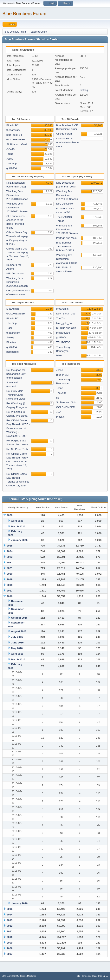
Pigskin (60, 417)
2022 (10, 563)
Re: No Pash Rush (17, 449)
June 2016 (17, 643)
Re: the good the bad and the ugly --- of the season (18, 374)
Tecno (10, 154)
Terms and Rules (90, 976)
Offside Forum (64, 134)
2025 (10, 546)
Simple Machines (28, 976)
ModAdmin (13, 309)
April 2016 (17, 654)
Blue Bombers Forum (24, 13)
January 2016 (19, 903)
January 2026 (19, 540)
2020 (10, 574)
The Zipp (12, 164)
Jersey (10, 337)
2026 (10, 515)
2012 (10, 926)
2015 (10, 909)
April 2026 (17, 521)
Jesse (10, 159)
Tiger (9, 328)
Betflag (84, 90)
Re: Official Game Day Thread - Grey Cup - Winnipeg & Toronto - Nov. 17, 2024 (17, 462)
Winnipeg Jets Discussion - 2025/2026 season (17, 282)
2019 (10, 579)
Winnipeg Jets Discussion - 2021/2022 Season (17, 208)
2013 (10, 920)
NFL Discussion (15, 273)
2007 (10, 954)
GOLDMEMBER (16, 139)
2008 (10, 948)
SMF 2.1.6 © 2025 (10, 976)
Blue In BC (13, 125)
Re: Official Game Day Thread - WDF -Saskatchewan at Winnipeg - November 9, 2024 (18, 428)
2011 (10, 931)
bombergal (13, 352)
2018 (10, 585)
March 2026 (18, 526)
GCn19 (10, 149)
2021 (10, 568)
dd (58, 398)
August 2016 (19, 631)
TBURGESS (63, 342)
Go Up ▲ (104, 976)
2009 (10, 943)
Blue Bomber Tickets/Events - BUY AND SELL (65, 247)
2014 (10, 915)
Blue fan (11, 342)
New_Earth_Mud (66, 314)
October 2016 (19, 618)
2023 (10, 557)
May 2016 (17, 648)
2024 (10, 551)
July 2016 (17, 637)
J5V (58, 412)
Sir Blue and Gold (16, 144)
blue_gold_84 (14, 135)
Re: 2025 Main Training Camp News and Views (16, 395)
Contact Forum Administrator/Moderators (68, 142)
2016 (10, 596)
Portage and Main (66, 238)
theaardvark (13, 130)
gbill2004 (12, 168)
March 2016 (18, 659)
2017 (10, 591)
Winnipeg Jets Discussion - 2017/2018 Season (17, 195)
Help (78, 976)
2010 (10, 937)
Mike (59, 355)
